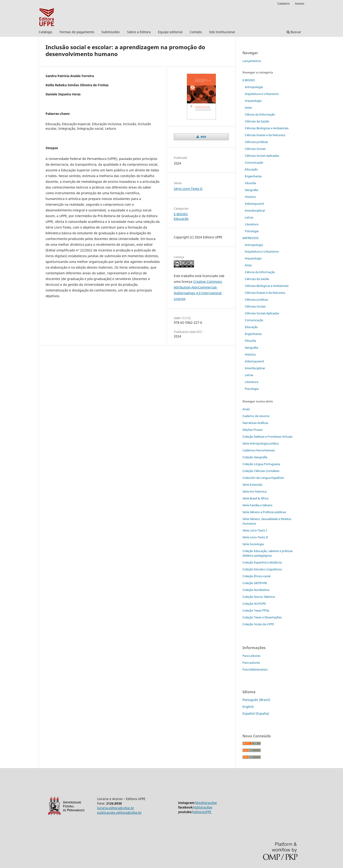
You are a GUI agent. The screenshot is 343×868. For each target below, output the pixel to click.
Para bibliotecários (255, 669)
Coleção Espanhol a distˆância (262, 562)
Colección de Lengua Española (263, 478)
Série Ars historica (255, 491)
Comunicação (254, 162)
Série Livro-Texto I (255, 530)
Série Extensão (252, 485)
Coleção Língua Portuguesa (261, 464)
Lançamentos (252, 61)
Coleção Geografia (255, 457)
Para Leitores (251, 656)
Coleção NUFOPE (254, 604)
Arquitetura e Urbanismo (262, 94)
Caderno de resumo (256, 416)
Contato (196, 32)
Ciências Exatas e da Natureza (265, 135)
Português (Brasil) (256, 700)
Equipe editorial (170, 32)
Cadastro (283, 3)
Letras (249, 217)
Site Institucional (222, 32)
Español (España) (256, 713)
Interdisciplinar (255, 210)
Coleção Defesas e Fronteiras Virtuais (267, 437)
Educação (181, 219)
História (250, 197)
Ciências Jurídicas (256, 142)
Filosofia (250, 183)
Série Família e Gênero (257, 505)
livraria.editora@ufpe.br (116, 808)
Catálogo (45, 32)
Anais (246, 409)
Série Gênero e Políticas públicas (264, 512)
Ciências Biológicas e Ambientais (267, 128)
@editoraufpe (206, 803)
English (248, 707)
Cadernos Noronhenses (259, 450)
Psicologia (252, 231)
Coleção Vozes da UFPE (258, 624)
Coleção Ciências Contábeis (261, 471)
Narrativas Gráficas (255, 423)
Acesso (300, 3)
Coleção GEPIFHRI (255, 583)
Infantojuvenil (254, 204)
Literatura (252, 224)
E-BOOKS (181, 214)
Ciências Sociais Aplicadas (262, 156)
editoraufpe (203, 807)
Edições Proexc (253, 430)
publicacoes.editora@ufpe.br (119, 813)
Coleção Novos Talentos (259, 597)
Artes (248, 108)
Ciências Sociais (255, 149)
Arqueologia (253, 101)
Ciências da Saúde (257, 121)
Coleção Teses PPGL (256, 610)
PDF (203, 137)
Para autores (251, 663)
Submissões (111, 32)
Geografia (251, 190)
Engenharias (253, 176)
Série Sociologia (253, 544)
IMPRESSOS (250, 238)
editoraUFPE (202, 812)
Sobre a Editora (139, 32)
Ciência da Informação (260, 114)
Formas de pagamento (77, 32)
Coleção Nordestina (256, 590)
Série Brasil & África (255, 498)
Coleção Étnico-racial (256, 576)
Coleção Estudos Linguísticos (262, 569)
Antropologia (254, 87)
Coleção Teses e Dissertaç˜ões (262, 617)
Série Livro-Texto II (188, 189)
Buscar (294, 32)
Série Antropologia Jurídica (261, 443)
